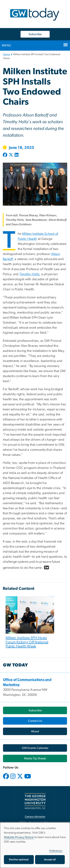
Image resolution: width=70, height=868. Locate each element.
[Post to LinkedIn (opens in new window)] (17, 155)
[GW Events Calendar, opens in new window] (35, 748)
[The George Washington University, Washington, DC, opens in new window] (35, 801)
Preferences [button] (56, 851)
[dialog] (35, 845)
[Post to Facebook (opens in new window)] (5, 155)
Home (6, 54)
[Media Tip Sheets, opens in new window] (35, 758)
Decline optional (19, 860)
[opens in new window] (6, 779)
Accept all (50, 860)
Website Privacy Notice (19, 837)
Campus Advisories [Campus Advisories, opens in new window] (35, 817)
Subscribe (35, 34)
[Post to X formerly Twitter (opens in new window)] (11, 155)
